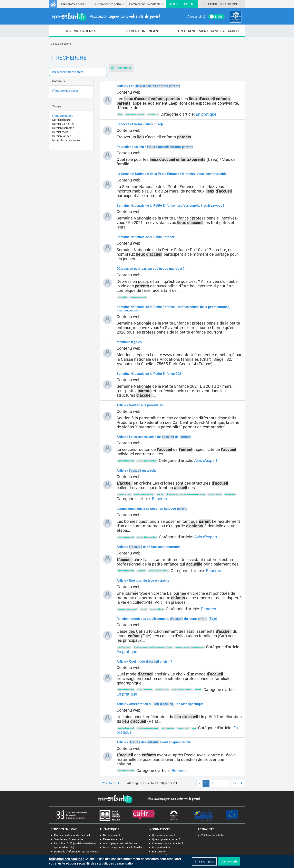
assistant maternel (126, 461)
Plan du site (159, 852)
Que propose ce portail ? (109, 4)
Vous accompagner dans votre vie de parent (173, 799)
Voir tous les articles (213, 835)
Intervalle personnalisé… (67, 140)
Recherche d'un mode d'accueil (72, 835)
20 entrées (111, 783)
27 (235, 783)
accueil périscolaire (126, 771)
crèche (160, 494)
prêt (194, 728)
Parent (189, 4)
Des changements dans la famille (122, 847)
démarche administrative (148, 728)
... (227, 783)
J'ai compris (229, 861)
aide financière (124, 647)
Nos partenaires (161, 847)
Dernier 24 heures (63, 124)
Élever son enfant (113, 839)
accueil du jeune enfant (147, 461)
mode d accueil (124, 494)
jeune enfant (230, 494)
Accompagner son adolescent (120, 843)
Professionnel (229, 4)
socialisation (153, 114)
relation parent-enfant (135, 114)
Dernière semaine (63, 128)
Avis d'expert (206, 460)
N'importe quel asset (65, 91)
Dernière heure (61, 120)
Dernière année (62, 136)
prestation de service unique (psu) (190, 647)
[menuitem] (81, 31)
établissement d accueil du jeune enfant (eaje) (186, 494)
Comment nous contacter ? (146, 4)
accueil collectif (215, 494)
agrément (141, 571)
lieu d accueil (183, 728)
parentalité (122, 297)
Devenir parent (111, 835)
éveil (120, 114)
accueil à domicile (145, 690)
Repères (159, 499)
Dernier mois (60, 132)
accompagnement (138, 297)
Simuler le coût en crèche (69, 839)
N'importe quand (63, 116)
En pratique (206, 114)
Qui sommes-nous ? (74, 4)
